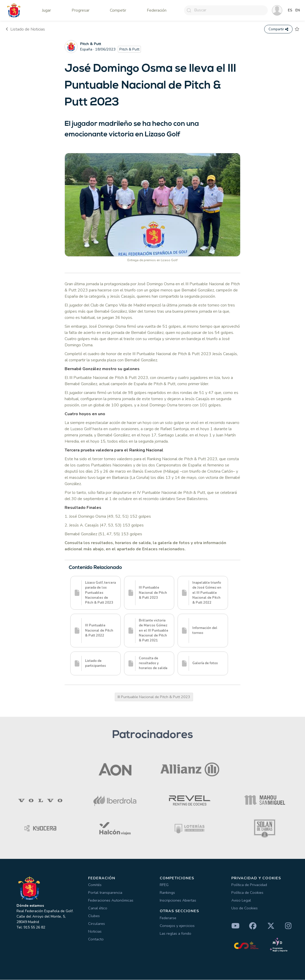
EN (298, 10)
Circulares (97, 924)
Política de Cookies (247, 893)
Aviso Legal (241, 901)
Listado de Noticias (25, 29)
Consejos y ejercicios (177, 926)
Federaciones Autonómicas (111, 901)
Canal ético (98, 908)
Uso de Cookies (245, 908)
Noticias (95, 932)
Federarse (168, 918)
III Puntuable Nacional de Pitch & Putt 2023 (154, 697)
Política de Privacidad (249, 885)
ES (290, 10)
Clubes (94, 916)
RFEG (164, 885)
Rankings (167, 893)
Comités (95, 885)
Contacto (96, 939)
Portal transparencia (105, 893)
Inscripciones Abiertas (178, 901)
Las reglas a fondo (176, 934)
